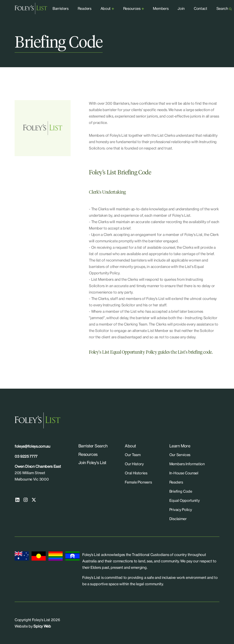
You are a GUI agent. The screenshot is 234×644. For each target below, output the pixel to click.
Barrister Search (93, 446)
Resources (132, 8)
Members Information (187, 464)
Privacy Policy (181, 510)
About (106, 8)
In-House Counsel (184, 473)
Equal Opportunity (185, 500)
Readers (85, 8)
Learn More (180, 446)
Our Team (133, 455)
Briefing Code (181, 491)
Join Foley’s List (92, 462)
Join (181, 8)
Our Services (180, 455)
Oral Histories (136, 473)
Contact (201, 8)
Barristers (61, 8)
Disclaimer (178, 519)
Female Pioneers (138, 482)
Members (161, 8)
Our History (134, 464)
